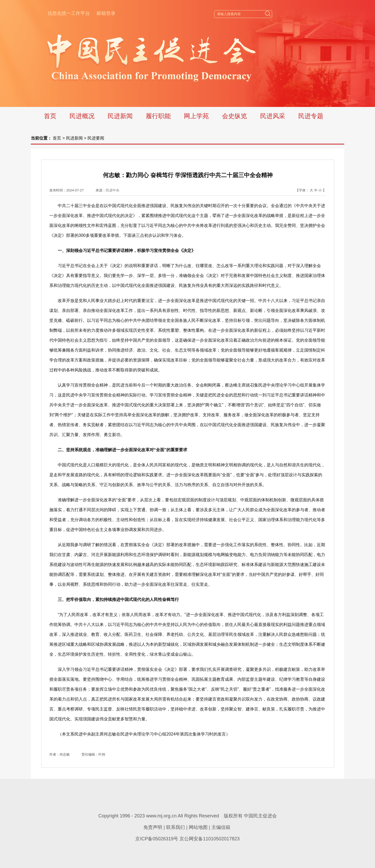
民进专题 (311, 116)
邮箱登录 (106, 13)
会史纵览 (235, 116)
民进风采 (273, 116)
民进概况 (82, 116)
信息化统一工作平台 (69, 13)
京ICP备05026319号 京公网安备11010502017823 (187, 839)
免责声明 (153, 827)
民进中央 (113, 190)
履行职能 (158, 116)
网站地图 (198, 827)
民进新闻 (120, 116)
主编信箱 (221, 827)
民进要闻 (96, 138)
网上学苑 (196, 116)
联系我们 (175, 827)
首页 (50, 116)
